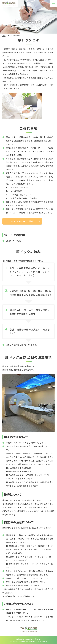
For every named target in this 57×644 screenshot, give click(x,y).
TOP (4, 36)
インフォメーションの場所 (22, 221)
